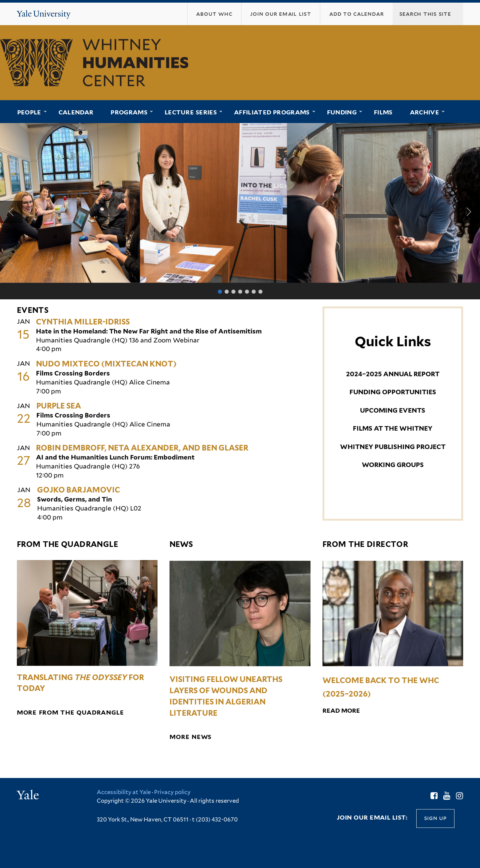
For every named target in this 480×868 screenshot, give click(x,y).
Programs (129, 112)
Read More (341, 711)
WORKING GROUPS (393, 465)
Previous (11, 212)
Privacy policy (172, 792)
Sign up (435, 818)
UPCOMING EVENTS (393, 410)
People (29, 112)
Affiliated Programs (272, 112)
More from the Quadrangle (70, 713)
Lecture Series (191, 112)
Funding (342, 112)
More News (190, 737)
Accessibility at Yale (124, 792)
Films (383, 112)
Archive (424, 112)
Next (469, 212)
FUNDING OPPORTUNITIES (393, 392)
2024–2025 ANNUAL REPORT (393, 374)
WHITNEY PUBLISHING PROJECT (393, 447)
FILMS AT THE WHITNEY (393, 428)
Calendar (76, 112)
